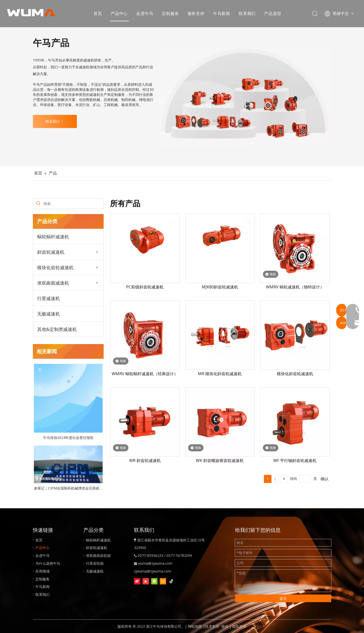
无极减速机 (49, 314)
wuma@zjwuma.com (155, 563)
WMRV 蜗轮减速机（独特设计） (295, 287)
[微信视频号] (163, 581)
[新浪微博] (137, 581)
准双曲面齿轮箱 (98, 555)
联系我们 (248, 14)
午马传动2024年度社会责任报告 (68, 438)
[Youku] (146, 581)
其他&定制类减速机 (57, 329)
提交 (283, 598)
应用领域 (42, 571)
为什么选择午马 (48, 563)
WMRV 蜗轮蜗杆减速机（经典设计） (145, 374)
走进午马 (145, 14)
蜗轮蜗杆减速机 (53, 237)
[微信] (154, 581)
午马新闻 (222, 14)
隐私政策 (239, 626)
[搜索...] (73, 204)
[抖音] (172, 581)
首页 (98, 14)
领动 (225, 626)
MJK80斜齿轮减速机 (220, 287)
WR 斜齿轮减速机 (145, 460)
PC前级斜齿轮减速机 (145, 287)
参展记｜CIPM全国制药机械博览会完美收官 (68, 488)
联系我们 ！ (55, 121)
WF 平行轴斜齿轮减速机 (295, 460)
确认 (325, 479)
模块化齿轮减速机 (55, 267)
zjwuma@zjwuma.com (153, 571)
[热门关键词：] (38, 204)
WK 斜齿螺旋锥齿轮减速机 (220, 460)
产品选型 (273, 14)
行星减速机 (49, 298)
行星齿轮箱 (95, 563)
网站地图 (195, 626)
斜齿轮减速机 (51, 252)
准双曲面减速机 (53, 283)
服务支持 (196, 14)
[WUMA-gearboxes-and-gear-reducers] (245, 97)
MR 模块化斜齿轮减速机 (220, 374)
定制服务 (171, 14)
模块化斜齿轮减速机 (295, 374)
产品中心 (120, 14)
